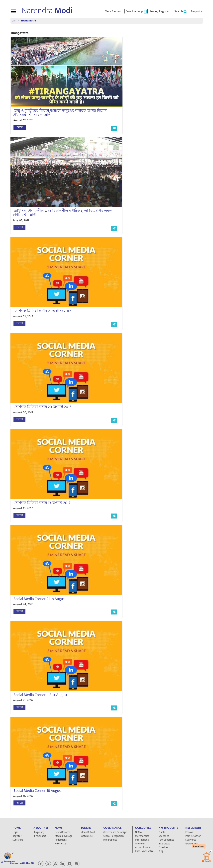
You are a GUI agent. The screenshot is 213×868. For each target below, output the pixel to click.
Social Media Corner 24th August (37, 599)
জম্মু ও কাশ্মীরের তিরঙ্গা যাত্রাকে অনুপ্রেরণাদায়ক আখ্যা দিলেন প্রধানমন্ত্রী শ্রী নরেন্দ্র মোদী (60, 113)
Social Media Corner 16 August (35, 791)
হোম (14, 21)
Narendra (47, 11)
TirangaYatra (28, 21)
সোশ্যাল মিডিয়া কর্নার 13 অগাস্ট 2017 (39, 503)
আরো (20, 127)
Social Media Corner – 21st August (38, 695)
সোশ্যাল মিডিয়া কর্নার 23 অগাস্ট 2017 (39, 311)
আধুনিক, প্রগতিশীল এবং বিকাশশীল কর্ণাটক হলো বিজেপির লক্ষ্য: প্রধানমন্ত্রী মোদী (60, 213)
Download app (10, 861)
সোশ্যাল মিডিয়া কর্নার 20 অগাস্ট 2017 (39, 407)
